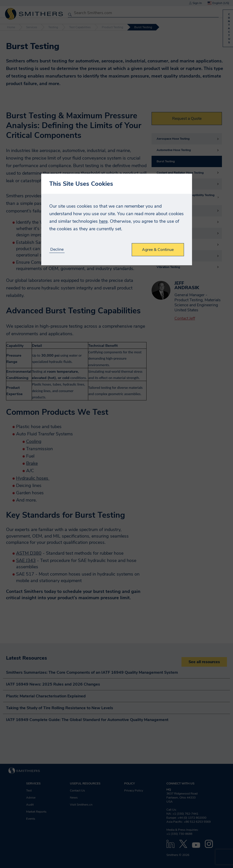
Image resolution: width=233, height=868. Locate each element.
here (103, 221)
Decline (57, 250)
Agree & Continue (158, 250)
